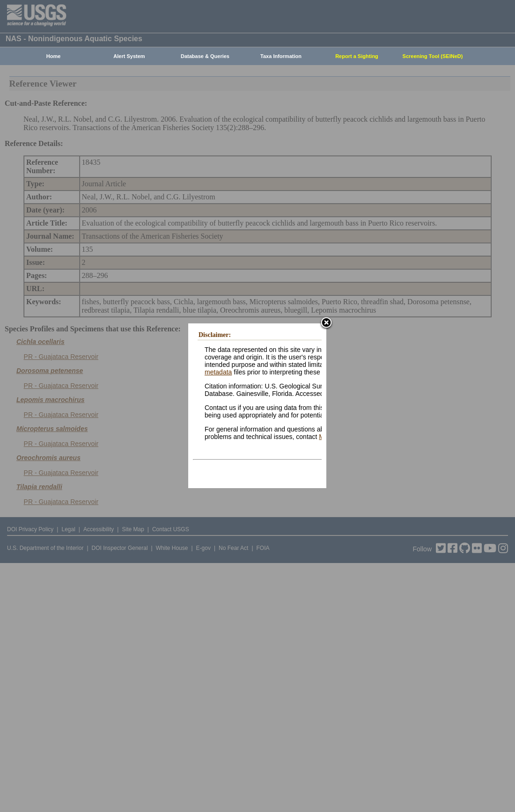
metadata (218, 372)
